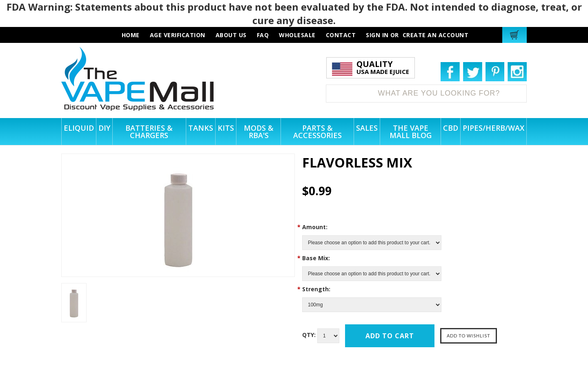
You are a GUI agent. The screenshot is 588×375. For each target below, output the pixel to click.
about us (231, 35)
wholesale (297, 35)
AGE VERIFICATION (178, 35)
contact (341, 35)
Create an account (436, 35)
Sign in (377, 35)
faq (263, 35)
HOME (131, 35)
